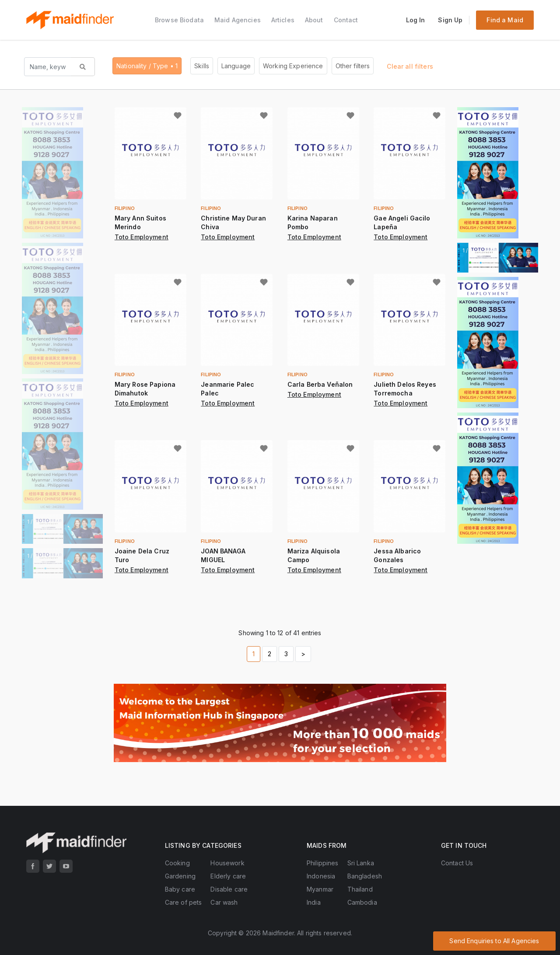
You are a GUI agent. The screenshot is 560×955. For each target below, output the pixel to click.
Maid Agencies (238, 20)
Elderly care (228, 876)
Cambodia (362, 902)
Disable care (229, 889)
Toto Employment (142, 237)
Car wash (224, 902)
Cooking (177, 863)
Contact (346, 20)
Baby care (180, 889)
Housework (227, 863)
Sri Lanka (361, 863)
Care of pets (184, 902)
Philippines (323, 863)
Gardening (180, 876)
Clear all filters (410, 66)
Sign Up (450, 20)
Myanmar (320, 889)
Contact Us (457, 863)
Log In (416, 20)
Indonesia (321, 876)
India (314, 902)
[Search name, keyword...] (48, 67)
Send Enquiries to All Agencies (494, 941)
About (314, 20)
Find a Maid (505, 20)
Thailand (360, 889)
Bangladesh (365, 876)
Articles (283, 20)
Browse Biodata (179, 20)
